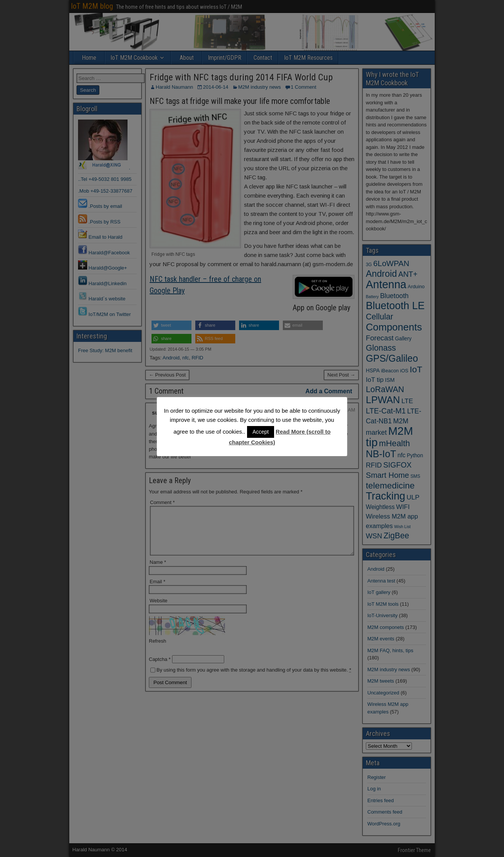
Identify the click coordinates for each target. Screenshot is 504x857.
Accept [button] (261, 432)
